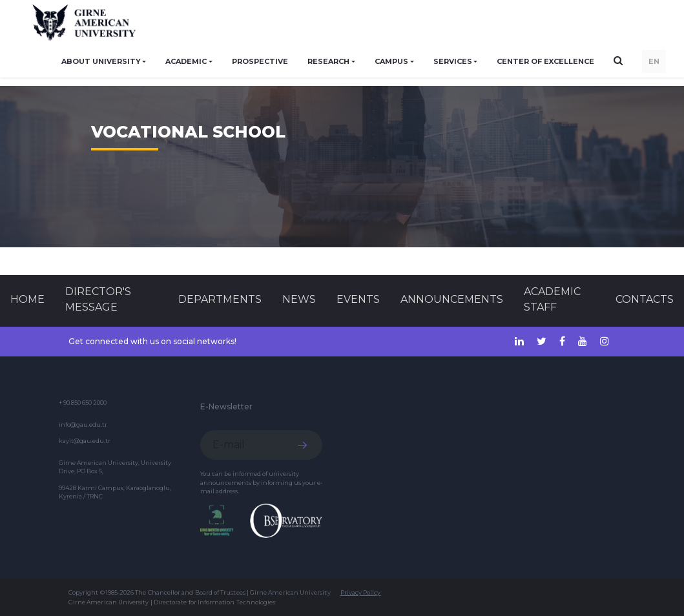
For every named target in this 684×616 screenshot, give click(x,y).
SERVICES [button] (453, 61)
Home (27, 299)
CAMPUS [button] (391, 61)
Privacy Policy (361, 592)
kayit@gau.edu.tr (85, 441)
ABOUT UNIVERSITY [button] (101, 61)
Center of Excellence (545, 61)
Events (358, 299)
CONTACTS (645, 299)
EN (654, 61)
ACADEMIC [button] (186, 61)
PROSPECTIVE (260, 61)
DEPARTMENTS (220, 299)
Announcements (452, 299)
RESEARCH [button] (328, 61)
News (299, 299)
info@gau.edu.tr (83, 425)
